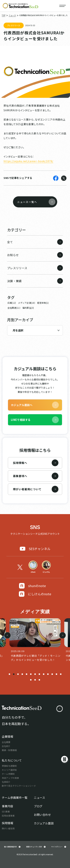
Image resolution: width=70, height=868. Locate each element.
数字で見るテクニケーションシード (19, 786)
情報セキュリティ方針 (36, 847)
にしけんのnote (35, 594)
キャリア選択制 (9, 770)
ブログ (38, 806)
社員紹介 (6, 782)
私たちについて (12, 760)
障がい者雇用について (36, 489)
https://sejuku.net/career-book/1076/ (28, 161)
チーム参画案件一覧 (15, 798)
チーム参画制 (8, 774)
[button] (9, 674)
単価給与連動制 (9, 766)
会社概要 (6, 742)
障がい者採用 (8, 828)
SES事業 (6, 811)
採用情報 (7, 823)
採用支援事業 (8, 816)
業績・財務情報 (9, 750)
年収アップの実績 (10, 778)
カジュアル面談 (44, 823)
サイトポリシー (59, 847)
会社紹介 (6, 746)
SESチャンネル (35, 549)
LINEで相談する (35, 420)
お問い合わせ (42, 815)
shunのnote (32, 586)
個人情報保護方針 (12, 847)
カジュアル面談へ (35, 405)
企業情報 (7, 736)
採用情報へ (36, 463)
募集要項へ (36, 476)
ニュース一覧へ (36, 202)
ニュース (39, 798)
